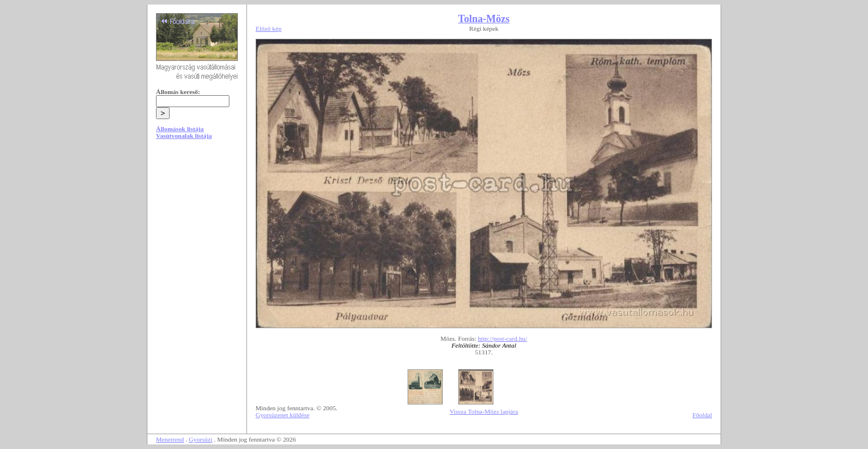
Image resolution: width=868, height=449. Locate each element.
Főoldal (702, 415)
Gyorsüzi (201, 439)
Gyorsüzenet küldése (283, 415)
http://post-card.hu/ (503, 338)
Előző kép (269, 28)
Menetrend (170, 439)
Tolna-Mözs (484, 19)
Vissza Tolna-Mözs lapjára (484, 411)
